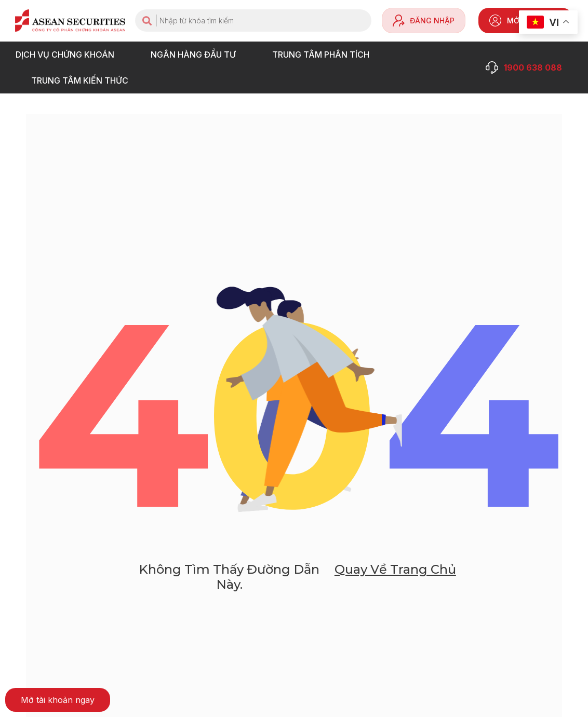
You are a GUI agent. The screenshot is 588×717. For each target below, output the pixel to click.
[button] (58, 700)
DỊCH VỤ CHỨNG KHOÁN (68, 55)
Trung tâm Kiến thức (82, 80)
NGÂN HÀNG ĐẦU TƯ (196, 55)
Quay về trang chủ (395, 569)
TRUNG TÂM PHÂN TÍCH (323, 55)
